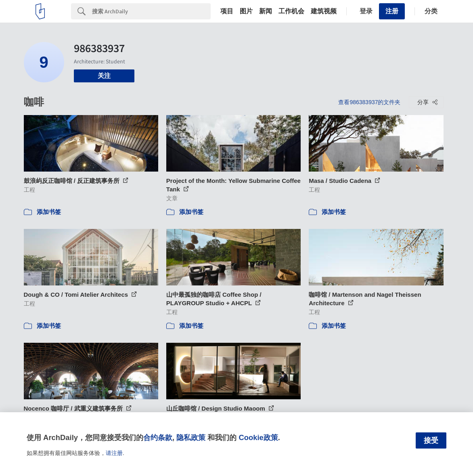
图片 (246, 11)
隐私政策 (191, 437)
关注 (104, 76)
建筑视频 (324, 11)
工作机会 (291, 11)
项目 (227, 11)
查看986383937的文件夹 (369, 102)
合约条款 (158, 437)
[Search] (151, 11)
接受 (431, 440)
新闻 (266, 11)
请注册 (114, 453)
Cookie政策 (258, 437)
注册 (392, 11)
